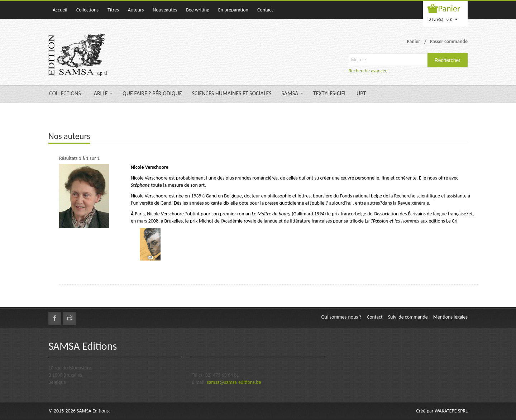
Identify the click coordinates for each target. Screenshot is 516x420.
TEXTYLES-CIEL (330, 93)
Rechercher (448, 60)
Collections (87, 10)
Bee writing (198, 10)
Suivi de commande (408, 317)
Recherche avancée (368, 71)
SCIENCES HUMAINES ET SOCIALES (232, 93)
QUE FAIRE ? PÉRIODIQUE (152, 93)
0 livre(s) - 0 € (443, 19)
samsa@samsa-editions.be (234, 382)
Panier (449, 8)
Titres (113, 10)
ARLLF (103, 93)
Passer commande (449, 41)
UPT (361, 93)
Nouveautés (165, 10)
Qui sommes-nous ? (341, 317)
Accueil (60, 10)
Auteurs (136, 10)
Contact (265, 10)
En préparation (233, 10)
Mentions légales (450, 317)
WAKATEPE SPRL (451, 411)
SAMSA (292, 93)
